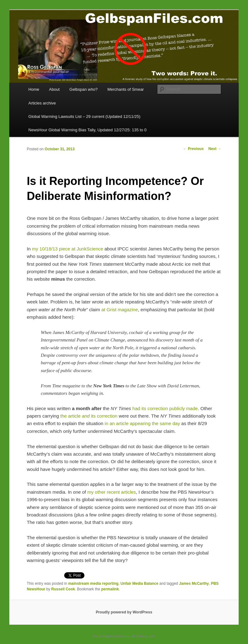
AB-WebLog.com (143, 636)
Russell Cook (63, 589)
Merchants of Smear (126, 89)
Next (215, 149)
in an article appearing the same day (142, 423)
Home (34, 89)
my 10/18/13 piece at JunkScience (68, 249)
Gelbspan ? (83, 89)
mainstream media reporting (93, 583)
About (54, 89)
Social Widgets (103, 636)
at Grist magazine (120, 310)
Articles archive (42, 103)
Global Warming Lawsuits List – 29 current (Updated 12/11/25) (84, 116)
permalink (110, 589)
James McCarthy (194, 583)
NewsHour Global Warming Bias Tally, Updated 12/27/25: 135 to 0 (87, 130)
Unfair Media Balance (139, 583)
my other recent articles (112, 492)
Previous (193, 149)
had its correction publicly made (165, 408)
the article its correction (89, 416)
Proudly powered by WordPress (124, 612)
